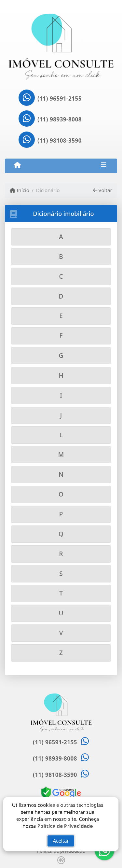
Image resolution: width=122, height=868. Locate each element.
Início (20, 190)
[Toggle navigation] (104, 166)
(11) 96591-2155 (60, 98)
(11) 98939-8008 (60, 119)
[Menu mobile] (17, 165)
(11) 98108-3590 (60, 140)
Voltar (103, 190)
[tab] (61, 237)
